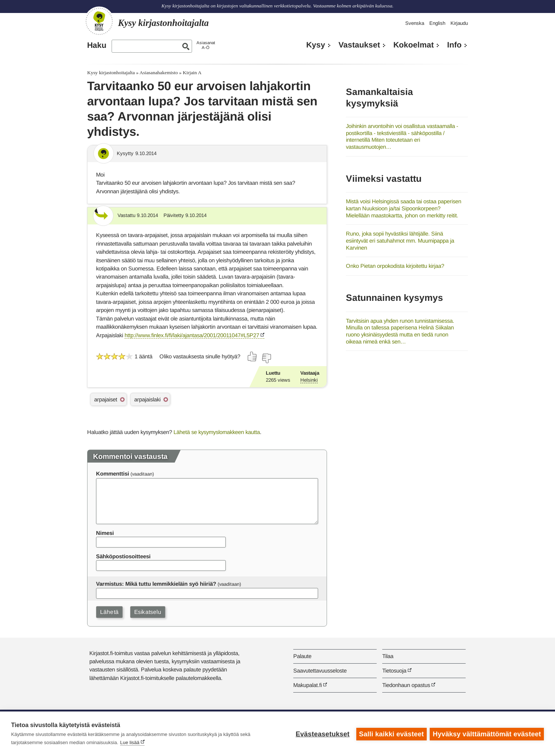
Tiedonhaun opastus (406, 685)
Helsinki (309, 380)
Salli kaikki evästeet (391, 734)
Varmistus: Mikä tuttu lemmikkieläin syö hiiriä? (156, 584)
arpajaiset (106, 399)
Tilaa (388, 656)
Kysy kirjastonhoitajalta (111, 73)
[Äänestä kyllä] (252, 356)
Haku (97, 45)
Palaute (302, 656)
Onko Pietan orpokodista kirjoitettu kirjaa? (395, 266)
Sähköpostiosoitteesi (123, 556)
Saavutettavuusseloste (320, 670)
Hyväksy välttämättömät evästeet (487, 734)
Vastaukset (359, 45)
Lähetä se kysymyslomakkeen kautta (217, 432)
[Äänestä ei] (266, 358)
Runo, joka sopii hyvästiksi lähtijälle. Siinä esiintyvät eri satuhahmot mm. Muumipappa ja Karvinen (400, 240)
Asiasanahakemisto (158, 73)
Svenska (415, 23)
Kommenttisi (113, 474)
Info (454, 45)
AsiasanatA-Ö (206, 45)
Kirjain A (192, 73)
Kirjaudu (459, 23)
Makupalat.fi (308, 685)
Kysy (316, 45)
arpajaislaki (147, 399)
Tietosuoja (394, 670)
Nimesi (105, 533)
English (437, 23)
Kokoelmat (414, 45)
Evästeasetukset (322, 734)
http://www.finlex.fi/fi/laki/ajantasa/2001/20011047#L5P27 (192, 335)
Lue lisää (130, 742)
